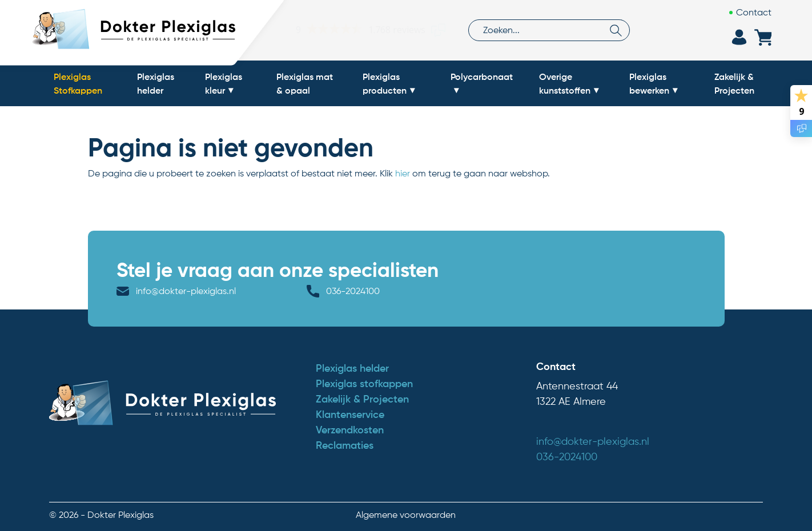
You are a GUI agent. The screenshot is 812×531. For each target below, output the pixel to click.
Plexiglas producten (385, 83)
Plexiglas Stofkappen (78, 83)
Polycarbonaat (482, 77)
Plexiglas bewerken (649, 83)
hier (403, 173)
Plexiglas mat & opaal (305, 83)
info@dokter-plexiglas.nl (186, 291)
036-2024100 (353, 291)
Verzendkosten (350, 430)
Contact (754, 12)
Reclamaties (345, 445)
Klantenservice (350, 415)
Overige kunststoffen (565, 83)
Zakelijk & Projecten (734, 83)
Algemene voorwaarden (406, 515)
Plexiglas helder (156, 83)
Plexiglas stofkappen (364, 384)
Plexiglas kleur (224, 83)
